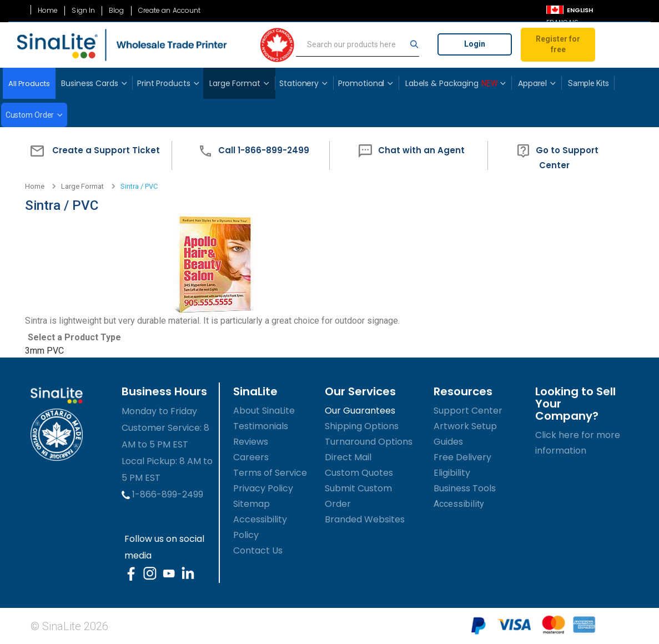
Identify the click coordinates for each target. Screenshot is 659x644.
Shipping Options (362, 426)
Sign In (83, 11)
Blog (116, 11)
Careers (251, 457)
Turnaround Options (369, 442)
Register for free (558, 44)
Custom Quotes (359, 473)
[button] (92, 156)
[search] (358, 45)
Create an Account (170, 11)
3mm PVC (44, 351)
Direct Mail (348, 457)
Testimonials (261, 426)
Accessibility (459, 504)
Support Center (468, 411)
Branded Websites (365, 519)
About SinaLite (264, 411)
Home (48, 11)
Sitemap (251, 504)
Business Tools (465, 488)
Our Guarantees (360, 411)
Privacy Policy (263, 488)
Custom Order (30, 115)
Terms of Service (270, 473)
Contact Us (258, 550)
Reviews (251, 442)
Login (475, 44)
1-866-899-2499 (162, 494)
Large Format (82, 186)
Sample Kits (588, 83)
